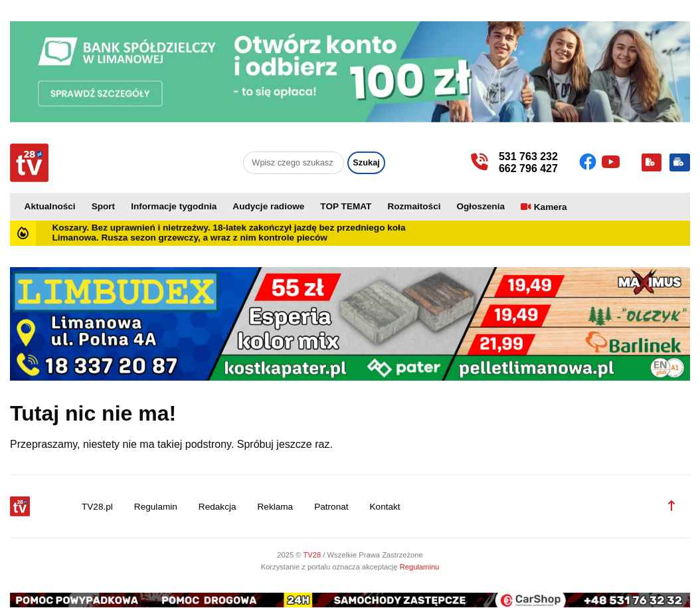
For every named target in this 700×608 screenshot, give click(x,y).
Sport (104, 206)
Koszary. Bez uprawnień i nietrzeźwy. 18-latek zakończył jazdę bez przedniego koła (228, 228)
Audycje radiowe (268, 206)
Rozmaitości (414, 206)
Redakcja (218, 507)
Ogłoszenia (481, 206)
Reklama (276, 507)
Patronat (331, 507)
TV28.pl (97, 507)
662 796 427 (528, 168)
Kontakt (385, 507)
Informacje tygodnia (174, 206)
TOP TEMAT (346, 206)
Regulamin (156, 507)
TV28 (313, 555)
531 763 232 (528, 156)
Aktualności (50, 206)
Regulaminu (420, 567)
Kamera (551, 207)
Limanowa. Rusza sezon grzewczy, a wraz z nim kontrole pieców (189, 238)
